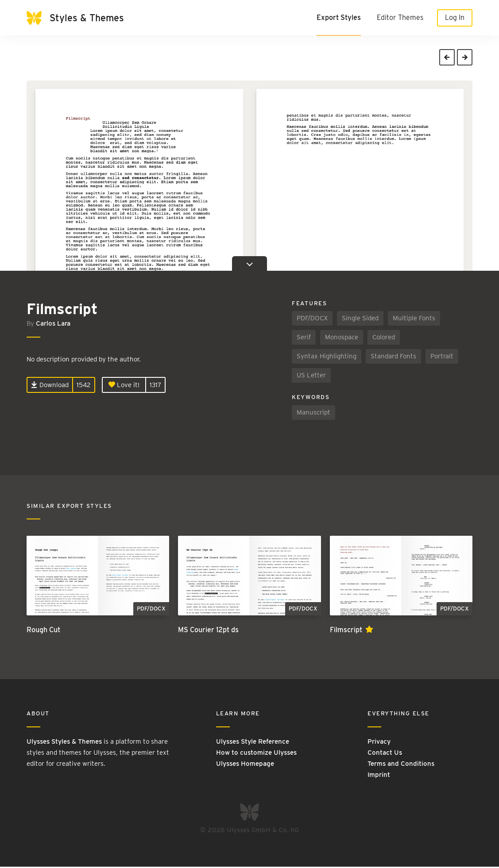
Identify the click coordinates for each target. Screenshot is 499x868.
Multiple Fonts (414, 319)
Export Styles (339, 17)
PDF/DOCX (312, 319)
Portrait (442, 357)
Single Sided (360, 319)
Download (50, 386)
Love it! (124, 386)
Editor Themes (400, 17)
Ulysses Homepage (245, 764)
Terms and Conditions (401, 764)
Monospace (342, 338)
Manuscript (313, 413)
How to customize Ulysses (256, 753)
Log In (455, 17)
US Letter (311, 376)
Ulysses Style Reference (253, 742)
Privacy (379, 742)
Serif (304, 338)
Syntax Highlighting (327, 357)
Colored (384, 338)
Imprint (379, 776)
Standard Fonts (393, 357)
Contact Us (385, 753)
